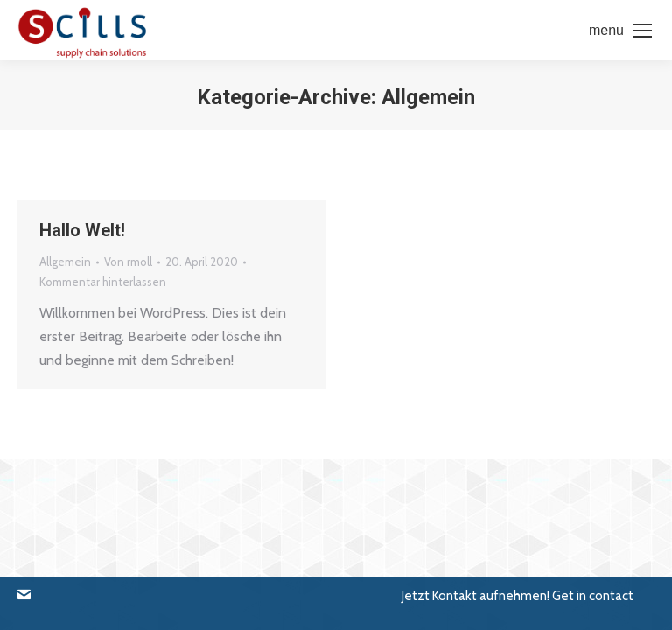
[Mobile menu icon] (620, 31)
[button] (36, 596)
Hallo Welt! (82, 230)
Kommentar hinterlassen (103, 282)
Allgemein (65, 262)
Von (128, 262)
